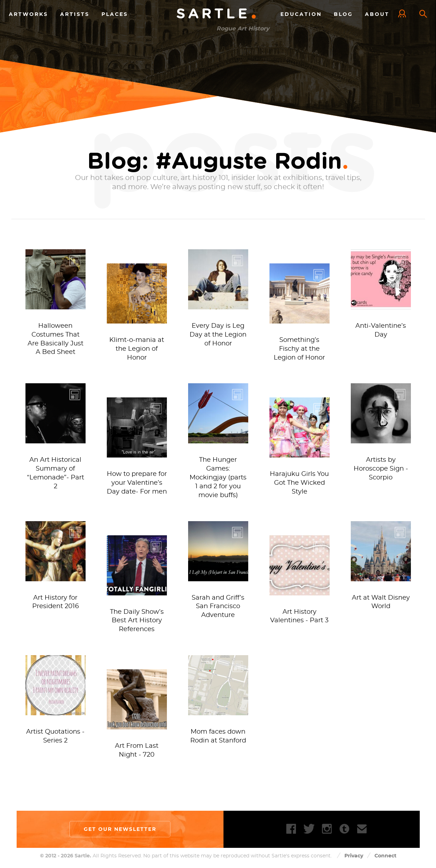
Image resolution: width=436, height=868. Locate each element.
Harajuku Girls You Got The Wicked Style (299, 483)
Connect (385, 856)
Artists (75, 14)
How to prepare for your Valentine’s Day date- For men (137, 483)
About (377, 14)
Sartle (217, 14)
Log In (404, 14)
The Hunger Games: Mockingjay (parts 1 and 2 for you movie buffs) (218, 477)
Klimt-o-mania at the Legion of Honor (137, 349)
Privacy (354, 856)
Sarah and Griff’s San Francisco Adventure (218, 607)
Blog (343, 14)
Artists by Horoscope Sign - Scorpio (381, 469)
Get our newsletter (120, 829)
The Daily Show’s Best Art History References (137, 621)
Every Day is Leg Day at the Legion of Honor (218, 335)
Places (115, 14)
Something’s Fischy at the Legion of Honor (299, 349)
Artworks (28, 14)
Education (301, 14)
